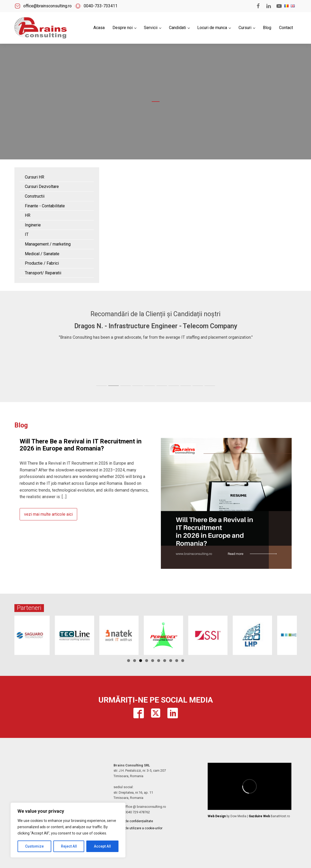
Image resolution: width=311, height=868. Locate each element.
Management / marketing (48, 244)
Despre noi (123, 28)
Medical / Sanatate (42, 254)
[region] (68, 830)
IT (27, 234)
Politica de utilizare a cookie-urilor (138, 828)
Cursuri (245, 28)
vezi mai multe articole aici (48, 514)
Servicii (151, 28)
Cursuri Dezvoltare (42, 187)
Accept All (102, 846)
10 (183, 661)
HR (28, 215)
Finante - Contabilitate (45, 206)
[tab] (101, 386)
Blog (267, 28)
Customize (34, 846)
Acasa (99, 28)
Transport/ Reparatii (43, 273)
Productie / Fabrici (42, 263)
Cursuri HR (35, 177)
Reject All (69, 846)
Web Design (217, 816)
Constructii (35, 196)
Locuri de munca (212, 28)
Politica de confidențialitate (133, 821)
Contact (286, 28)
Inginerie (33, 225)
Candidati (177, 28)
